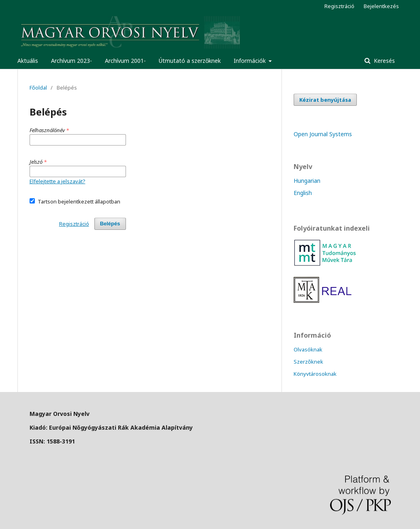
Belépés (110, 224)
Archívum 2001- (125, 61)
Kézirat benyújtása (325, 100)
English (303, 193)
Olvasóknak (308, 349)
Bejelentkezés (381, 6)
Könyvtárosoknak (315, 374)
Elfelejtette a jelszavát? (58, 181)
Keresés (384, 61)
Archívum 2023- (71, 61)
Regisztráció (339, 6)
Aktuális (28, 61)
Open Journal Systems (323, 134)
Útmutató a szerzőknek (190, 61)
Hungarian (307, 181)
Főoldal (38, 88)
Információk (251, 61)
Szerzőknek (308, 362)
